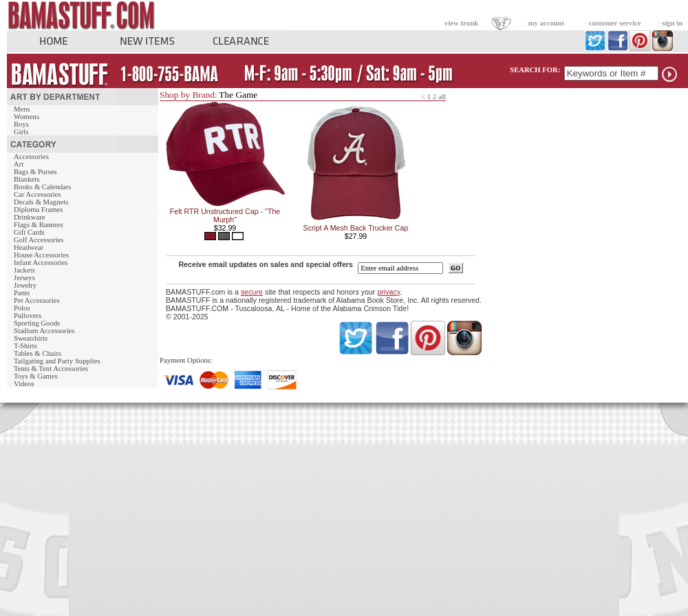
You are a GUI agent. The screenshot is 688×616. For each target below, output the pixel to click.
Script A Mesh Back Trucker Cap (356, 228)
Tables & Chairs (37, 353)
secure (252, 292)
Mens (22, 109)
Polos (22, 308)
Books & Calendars (42, 187)
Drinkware (30, 217)
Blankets (26, 179)
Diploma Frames (38, 210)
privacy (388, 292)
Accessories (31, 157)
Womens (26, 117)
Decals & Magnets (41, 202)
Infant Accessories (41, 263)
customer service (615, 23)
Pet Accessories (37, 300)
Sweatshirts (31, 338)
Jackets (24, 270)
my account (546, 23)
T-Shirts (25, 346)
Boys (21, 124)
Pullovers (28, 316)
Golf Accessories (39, 240)
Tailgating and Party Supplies (57, 361)
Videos (24, 384)
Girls (21, 132)
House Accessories (41, 255)
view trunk (461, 23)
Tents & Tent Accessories (51, 369)
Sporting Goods (37, 323)
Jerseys (24, 278)
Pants (22, 293)
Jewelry (25, 285)
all (442, 97)
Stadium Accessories (44, 331)
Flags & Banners (39, 225)
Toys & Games (36, 376)
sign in (672, 23)
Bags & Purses (35, 172)
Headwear (29, 247)
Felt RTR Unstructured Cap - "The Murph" (225, 215)
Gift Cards (29, 232)
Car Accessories (37, 194)
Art (19, 164)
